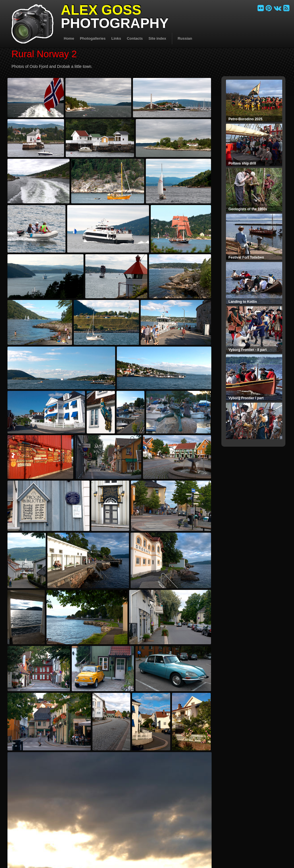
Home (69, 38)
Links (116, 38)
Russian (185, 38)
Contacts (135, 38)
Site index (157, 38)
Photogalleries (93, 38)
